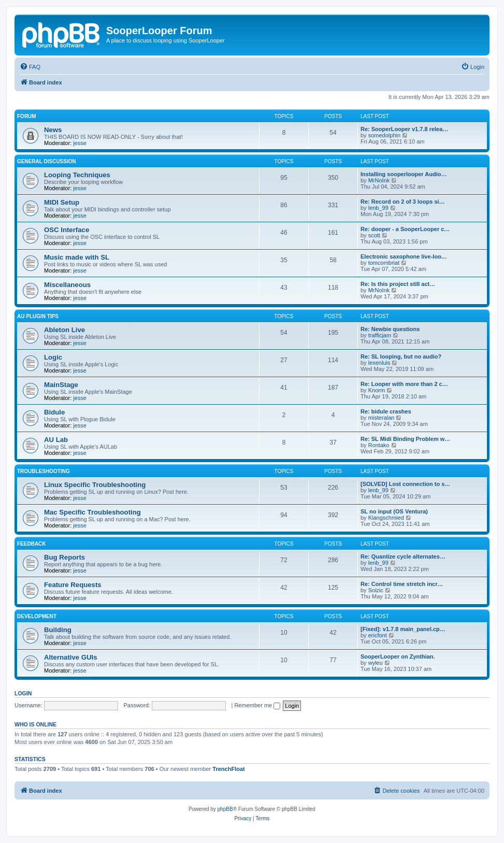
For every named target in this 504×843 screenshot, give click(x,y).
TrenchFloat (228, 769)
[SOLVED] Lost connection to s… (405, 484)
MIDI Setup (62, 202)
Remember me (257, 705)
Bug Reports (64, 557)
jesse (80, 143)
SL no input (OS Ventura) (394, 511)
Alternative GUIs (71, 657)
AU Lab (56, 440)
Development (37, 616)
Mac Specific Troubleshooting (92, 512)
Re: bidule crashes (386, 411)
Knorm (377, 390)
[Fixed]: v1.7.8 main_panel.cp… (403, 629)
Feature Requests (73, 585)
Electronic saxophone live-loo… (404, 256)
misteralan (381, 418)
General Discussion (47, 161)
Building (58, 630)
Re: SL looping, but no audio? (401, 356)
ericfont (378, 635)
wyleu (376, 663)
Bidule (54, 412)
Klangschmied (386, 518)
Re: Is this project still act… (398, 284)
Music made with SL (77, 257)
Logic (53, 357)
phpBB (225, 809)
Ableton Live (64, 330)
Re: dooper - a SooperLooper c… (405, 229)
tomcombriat (384, 263)
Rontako (379, 445)
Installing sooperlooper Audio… (404, 174)
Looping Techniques (77, 175)
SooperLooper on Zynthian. (398, 656)
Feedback (32, 544)
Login (23, 693)
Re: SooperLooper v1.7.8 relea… (404, 129)
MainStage (61, 385)
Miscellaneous (67, 285)
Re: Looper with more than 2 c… (404, 384)
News (53, 130)
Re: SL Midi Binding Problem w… (405, 439)
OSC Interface (67, 230)
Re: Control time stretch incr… (402, 584)
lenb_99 (378, 208)
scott (374, 235)
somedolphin (384, 135)
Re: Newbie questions (390, 329)
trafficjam (380, 335)
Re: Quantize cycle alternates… (403, 556)
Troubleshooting (44, 471)
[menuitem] (30, 67)
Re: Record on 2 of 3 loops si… (403, 202)
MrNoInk (379, 180)
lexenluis (379, 363)
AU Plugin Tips (38, 316)
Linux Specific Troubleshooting (95, 485)
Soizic (376, 590)
